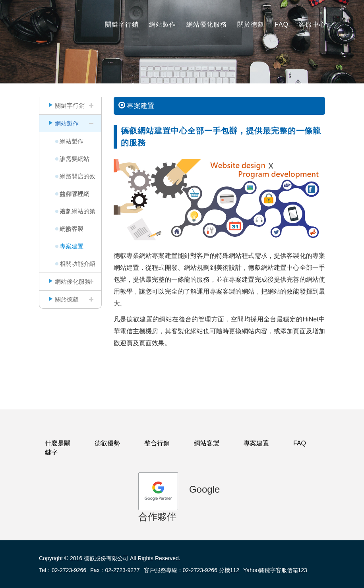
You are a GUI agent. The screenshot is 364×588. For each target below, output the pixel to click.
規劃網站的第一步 (77, 214)
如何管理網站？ (75, 196)
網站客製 (72, 229)
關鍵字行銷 (122, 24)
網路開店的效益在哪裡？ (77, 179)
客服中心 (312, 24)
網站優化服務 (207, 24)
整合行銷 (157, 443)
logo (55, 20)
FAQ (282, 24)
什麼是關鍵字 (58, 448)
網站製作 (163, 24)
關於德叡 (251, 24)
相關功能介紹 (77, 264)
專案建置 (72, 246)
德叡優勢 (107, 443)
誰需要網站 (75, 159)
